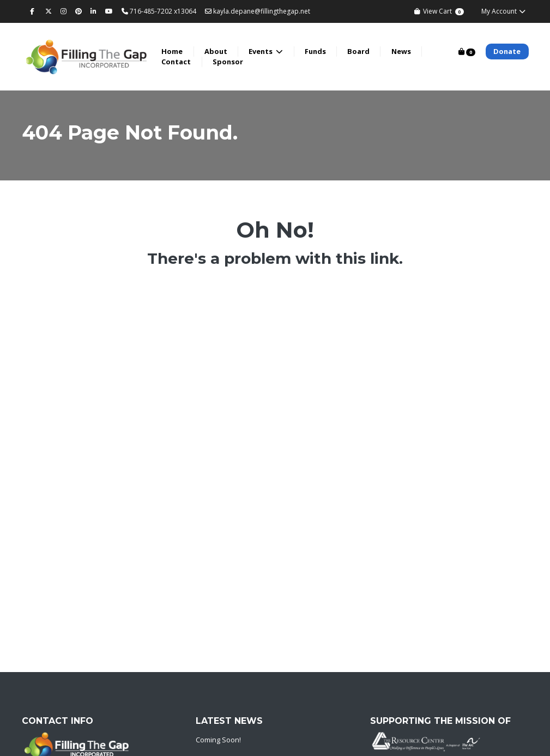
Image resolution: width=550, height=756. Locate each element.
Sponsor (232, 62)
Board (363, 51)
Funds (319, 51)
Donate (507, 51)
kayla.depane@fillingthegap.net (258, 11)
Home (176, 51)
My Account (504, 11)
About (220, 51)
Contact (180, 62)
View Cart (439, 11)
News (405, 51)
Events (266, 51)
